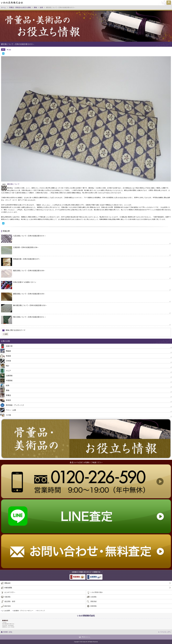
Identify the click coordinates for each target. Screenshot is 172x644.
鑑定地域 (7, 606)
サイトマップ (41, 611)
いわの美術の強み (97, 592)
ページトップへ (166, 632)
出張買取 (93, 597)
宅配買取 (7, 597)
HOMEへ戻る (8, 632)
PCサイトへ (86, 637)
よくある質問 (6, 611)
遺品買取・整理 (10, 601)
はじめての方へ (10, 592)
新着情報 (93, 606)
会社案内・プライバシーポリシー (23, 611)
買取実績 (93, 601)
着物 (3, 50)
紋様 (10, 50)
